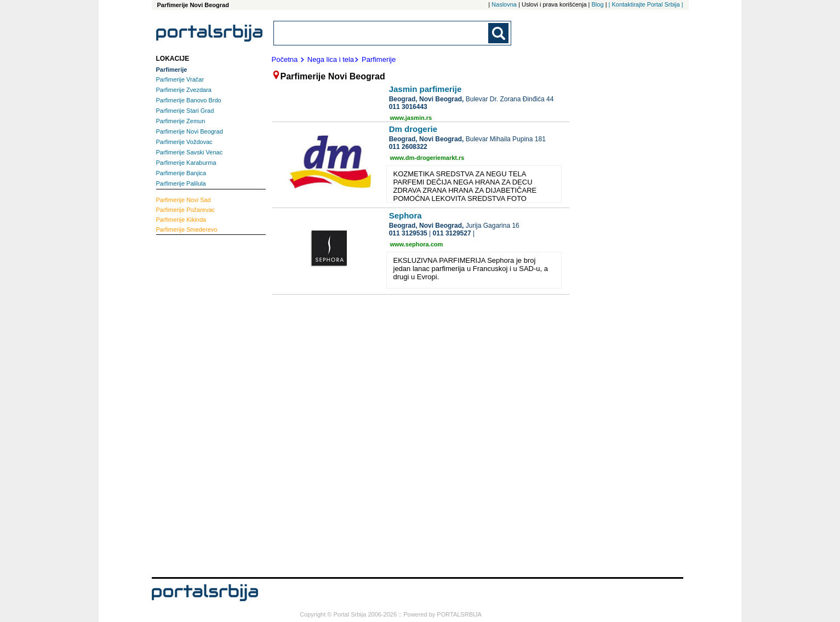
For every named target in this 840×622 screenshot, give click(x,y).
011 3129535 (408, 233)
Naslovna (504, 4)
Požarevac (186, 210)
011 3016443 (408, 107)
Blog (598, 4)
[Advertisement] (200, 405)
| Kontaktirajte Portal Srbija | (646, 4)
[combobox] (382, 33)
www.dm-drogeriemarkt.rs (427, 158)
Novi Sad (184, 200)
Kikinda (181, 220)
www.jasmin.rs (411, 118)
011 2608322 (408, 147)
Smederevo (187, 229)
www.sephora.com (417, 244)
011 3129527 (452, 233)
